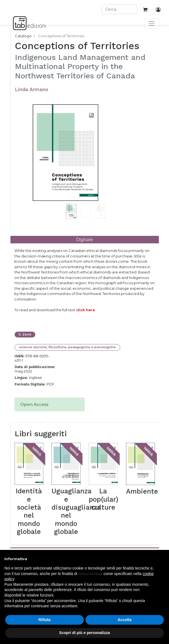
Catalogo (23, 36)
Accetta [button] (124, 620)
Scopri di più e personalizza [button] (84, 633)
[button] (27, 159)
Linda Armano (32, 89)
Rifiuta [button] (44, 620)
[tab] (85, 240)
